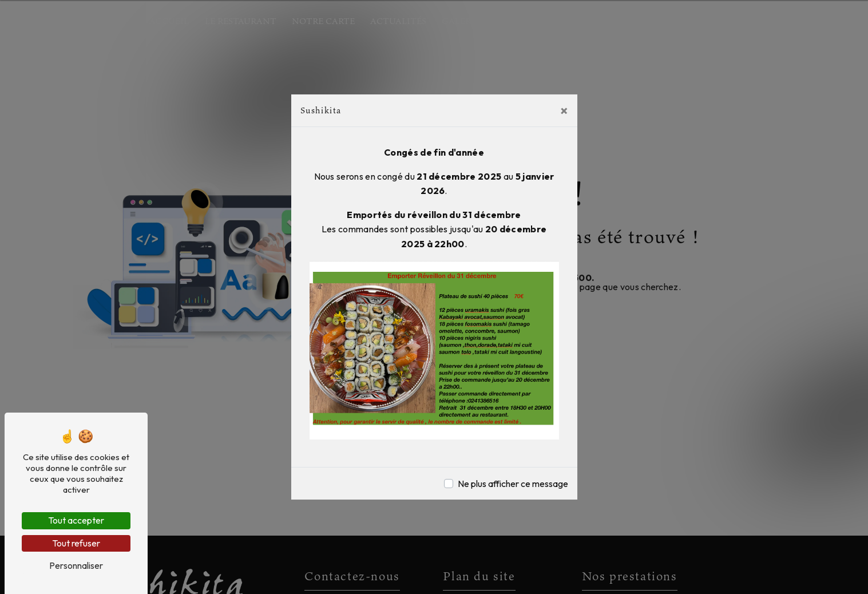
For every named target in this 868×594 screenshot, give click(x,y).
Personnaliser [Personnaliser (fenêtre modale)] (76, 565)
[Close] (564, 110)
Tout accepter (76, 520)
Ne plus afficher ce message (513, 484)
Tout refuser (76, 543)
